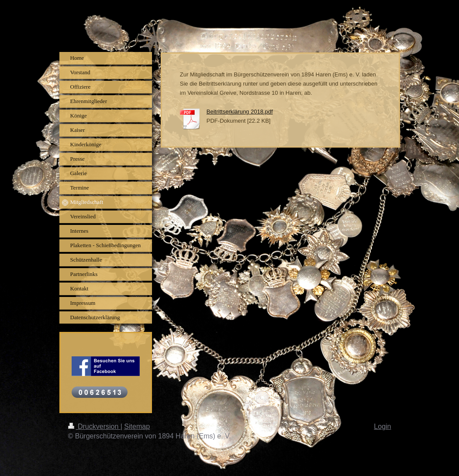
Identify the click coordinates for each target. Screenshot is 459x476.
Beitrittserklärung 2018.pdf (240, 112)
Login (382, 426)
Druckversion (94, 426)
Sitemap (137, 426)
